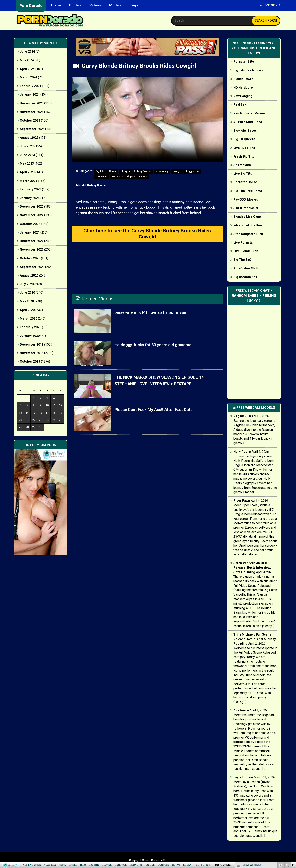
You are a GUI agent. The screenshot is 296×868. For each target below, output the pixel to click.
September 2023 (32, 129)
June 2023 (27, 155)
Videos (95, 5)
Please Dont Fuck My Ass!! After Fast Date (160, 411)
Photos (75, 5)
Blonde (112, 171)
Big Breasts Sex (245, 277)
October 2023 (30, 121)
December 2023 (32, 103)
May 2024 (27, 60)
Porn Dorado (31, 6)
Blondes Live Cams (248, 217)
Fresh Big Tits (244, 156)
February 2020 (31, 327)
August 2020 (29, 275)
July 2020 (27, 284)
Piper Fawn (242, 501)
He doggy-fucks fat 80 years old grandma (159, 346)
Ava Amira (241, 710)
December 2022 (32, 207)
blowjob (125, 171)
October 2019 (30, 362)
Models (115, 5)
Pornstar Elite (244, 62)
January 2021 (30, 232)
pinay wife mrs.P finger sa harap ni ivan (156, 314)
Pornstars (117, 177)
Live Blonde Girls (246, 251)
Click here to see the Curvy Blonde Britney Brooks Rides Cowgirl (147, 235)
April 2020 (27, 310)
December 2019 (32, 344)
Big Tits (100, 171)
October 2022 (30, 224)
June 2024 (27, 52)
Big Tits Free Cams (248, 191)
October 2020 (30, 258)
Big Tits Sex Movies (248, 70)
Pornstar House (245, 182)
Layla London (243, 777)
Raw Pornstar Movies (249, 113)
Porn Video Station (247, 268)
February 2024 (31, 86)
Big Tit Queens (244, 139)
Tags (134, 5)
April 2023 (27, 172)
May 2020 (27, 301)
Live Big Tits (243, 174)
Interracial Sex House (249, 225)
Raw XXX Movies (246, 199)
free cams (101, 177)
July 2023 (27, 146)
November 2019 (32, 353)
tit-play (131, 177)
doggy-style (192, 171)
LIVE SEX (270, 5)
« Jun (20, 434)
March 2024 (29, 77)
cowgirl (177, 171)
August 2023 (29, 138)
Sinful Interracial (246, 208)
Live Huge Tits (244, 148)
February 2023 (31, 189)
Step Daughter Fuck (248, 234)
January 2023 (30, 198)
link (293, 807)
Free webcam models (256, 407)
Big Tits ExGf (243, 260)
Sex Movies (242, 165)
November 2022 (32, 215)
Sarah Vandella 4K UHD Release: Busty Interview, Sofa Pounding (252, 568)
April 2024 (27, 69)
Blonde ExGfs (243, 79)
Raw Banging (243, 96)
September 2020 (32, 267)
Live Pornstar (244, 242)
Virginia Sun (242, 416)
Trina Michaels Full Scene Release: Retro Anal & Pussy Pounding (255, 639)
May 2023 (27, 164)
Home (56, 5)
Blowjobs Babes (245, 131)
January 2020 (30, 336)
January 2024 (30, 95)
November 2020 (32, 250)
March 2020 (29, 319)
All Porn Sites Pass (248, 122)
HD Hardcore (243, 88)
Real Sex (240, 105)
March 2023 (29, 181)
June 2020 (27, 293)
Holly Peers (242, 452)
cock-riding (162, 171)
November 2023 (32, 112)
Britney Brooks (143, 171)
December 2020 (32, 241)
